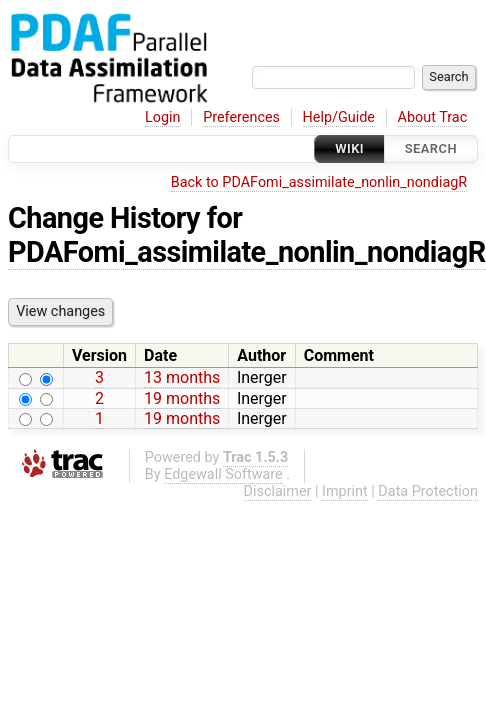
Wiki (349, 148)
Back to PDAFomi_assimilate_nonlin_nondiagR (319, 182)
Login (163, 117)
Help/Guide (339, 117)
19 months (182, 398)
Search (431, 148)
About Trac (433, 117)
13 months (182, 377)
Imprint (345, 491)
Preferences (241, 117)
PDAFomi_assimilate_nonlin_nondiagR (247, 252)
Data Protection (428, 491)
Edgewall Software (223, 474)
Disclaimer (278, 491)
